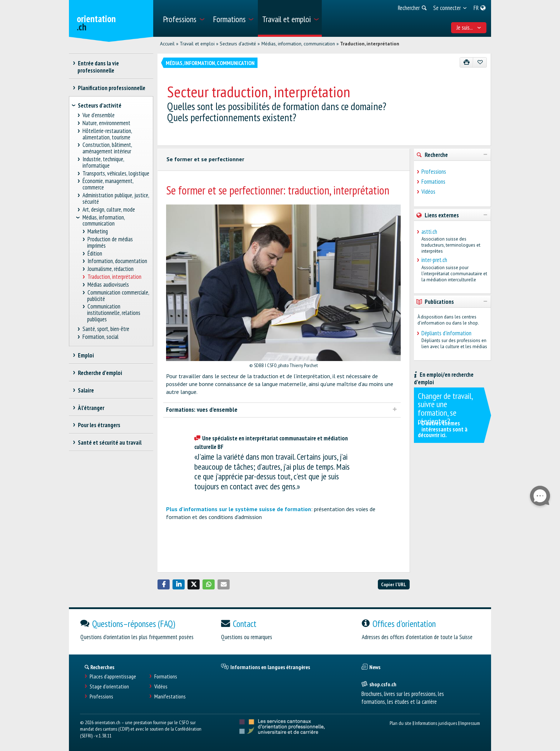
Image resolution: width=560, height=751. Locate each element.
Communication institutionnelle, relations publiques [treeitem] (114, 313)
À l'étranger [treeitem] (91, 408)
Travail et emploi (197, 44)
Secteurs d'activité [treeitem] (100, 105)
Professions (434, 172)
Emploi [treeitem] (86, 355)
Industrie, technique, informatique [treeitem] (103, 162)
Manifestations (170, 696)
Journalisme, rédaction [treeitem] (110, 269)
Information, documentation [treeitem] (117, 261)
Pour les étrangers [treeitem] (99, 425)
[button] (164, 584)
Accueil (167, 44)
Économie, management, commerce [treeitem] (108, 184)
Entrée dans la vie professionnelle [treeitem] (98, 67)
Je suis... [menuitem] (469, 28)
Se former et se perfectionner (205, 159)
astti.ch (429, 232)
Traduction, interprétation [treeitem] (114, 277)
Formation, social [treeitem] (101, 337)
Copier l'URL (394, 584)
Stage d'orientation (109, 686)
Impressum (470, 723)
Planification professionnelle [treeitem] (111, 88)
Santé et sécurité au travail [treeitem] (109, 443)
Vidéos (428, 192)
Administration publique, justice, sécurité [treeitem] (116, 199)
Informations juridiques (436, 723)
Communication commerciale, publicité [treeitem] (118, 296)
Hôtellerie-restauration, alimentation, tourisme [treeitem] (107, 134)
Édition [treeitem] (95, 254)
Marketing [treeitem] (97, 231)
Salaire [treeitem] (86, 390)
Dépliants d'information (446, 333)
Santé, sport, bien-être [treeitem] (106, 329)
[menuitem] (183, 18)
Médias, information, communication (298, 44)
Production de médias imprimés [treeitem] (110, 243)
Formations (433, 182)
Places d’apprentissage (113, 676)
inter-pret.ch (434, 260)
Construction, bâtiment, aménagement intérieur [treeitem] (107, 148)
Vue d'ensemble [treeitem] (99, 115)
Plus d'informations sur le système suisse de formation (239, 509)
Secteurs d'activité (238, 44)
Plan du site (401, 723)
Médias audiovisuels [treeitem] (108, 285)
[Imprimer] (467, 62)
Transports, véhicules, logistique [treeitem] (116, 174)
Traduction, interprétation (370, 44)
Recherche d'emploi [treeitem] (100, 373)
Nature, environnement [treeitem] (107, 123)
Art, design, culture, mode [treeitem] (109, 210)
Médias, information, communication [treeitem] (104, 220)
